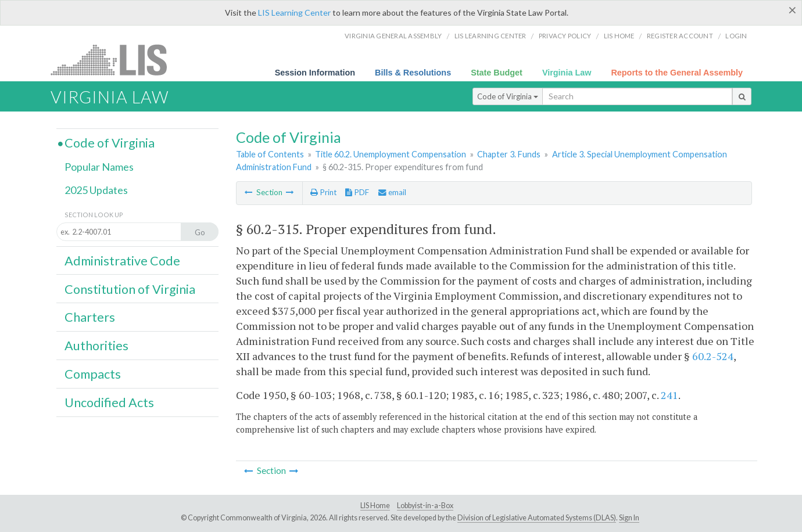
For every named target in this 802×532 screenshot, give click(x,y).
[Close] (792, 10)
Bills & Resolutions (413, 73)
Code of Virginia (508, 96)
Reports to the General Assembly (677, 73)
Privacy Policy (565, 36)
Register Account (680, 36)
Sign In (629, 518)
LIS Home (375, 506)
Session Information (315, 73)
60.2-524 (713, 356)
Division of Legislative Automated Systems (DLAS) (537, 518)
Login (736, 36)
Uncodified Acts (109, 402)
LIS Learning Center (294, 12)
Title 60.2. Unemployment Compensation (391, 154)
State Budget (497, 73)
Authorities (96, 346)
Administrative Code (122, 261)
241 (669, 395)
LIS (115, 60)
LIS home (619, 36)
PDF (357, 192)
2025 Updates (96, 190)
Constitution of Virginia (130, 289)
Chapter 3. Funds (509, 154)
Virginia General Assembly (393, 36)
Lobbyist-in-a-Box (425, 506)
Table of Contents (270, 154)
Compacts (93, 374)
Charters (90, 317)
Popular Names (99, 167)
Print (323, 192)
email (392, 192)
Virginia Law (567, 73)
